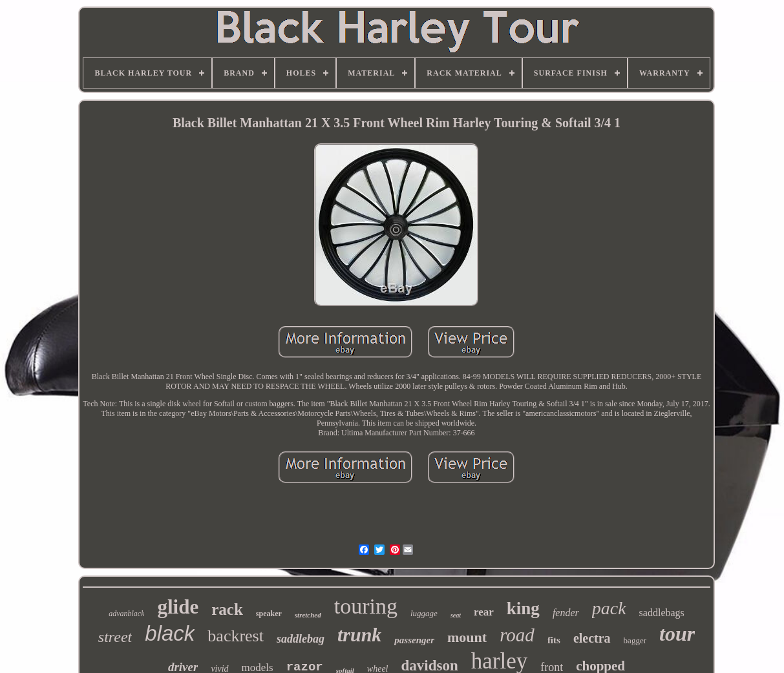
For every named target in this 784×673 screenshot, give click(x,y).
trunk (359, 635)
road (517, 635)
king (523, 608)
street (115, 637)
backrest (236, 636)
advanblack (126, 614)
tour (677, 634)
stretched (308, 615)
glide (178, 607)
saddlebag (301, 639)
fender (566, 613)
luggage (424, 613)
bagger (635, 640)
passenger (414, 640)
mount (467, 637)
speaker (269, 614)
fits (554, 640)
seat (456, 615)
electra (592, 638)
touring (366, 606)
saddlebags (662, 613)
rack (227, 609)
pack (609, 608)
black (170, 633)
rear (484, 612)
